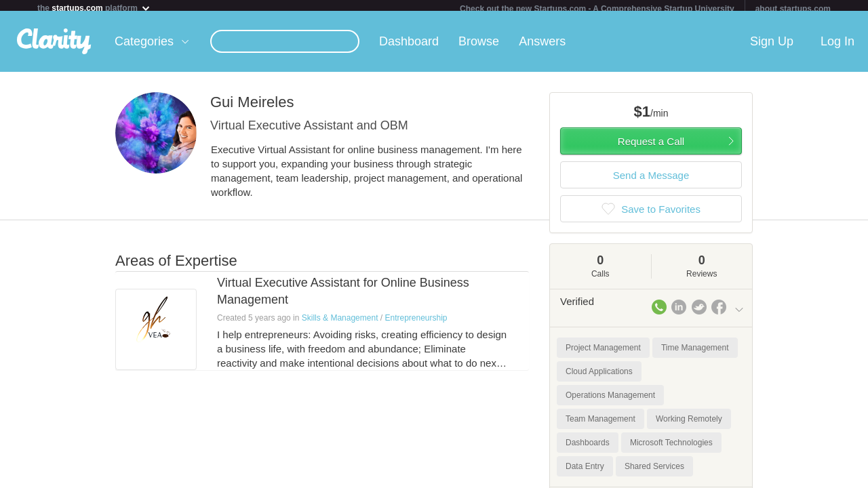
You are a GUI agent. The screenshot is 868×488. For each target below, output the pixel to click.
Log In (837, 47)
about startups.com (793, 9)
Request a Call (651, 147)
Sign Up (772, 47)
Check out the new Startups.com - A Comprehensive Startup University (597, 9)
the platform (94, 8)
